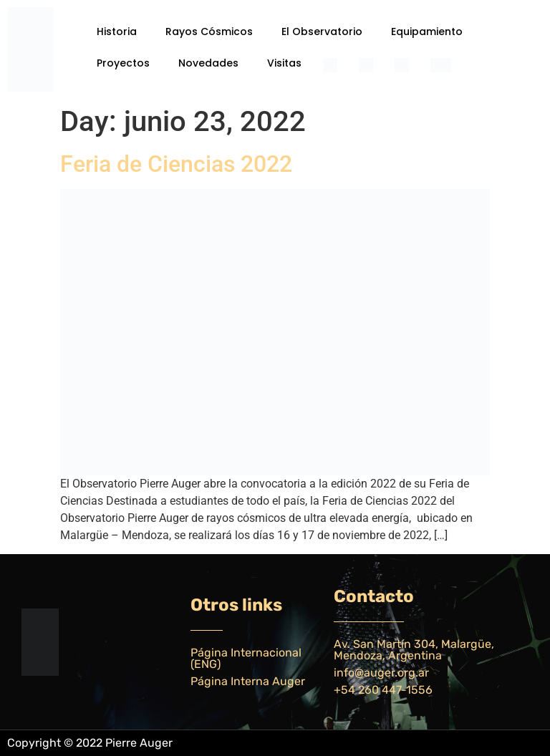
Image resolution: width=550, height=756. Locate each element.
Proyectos (123, 63)
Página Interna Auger (248, 681)
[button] (120, 31)
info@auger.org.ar (381, 673)
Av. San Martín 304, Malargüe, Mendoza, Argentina (414, 650)
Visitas (284, 63)
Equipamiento (427, 31)
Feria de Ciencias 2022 (176, 164)
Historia (117, 31)
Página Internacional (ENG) (246, 658)
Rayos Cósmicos (209, 31)
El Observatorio (322, 31)
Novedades (208, 63)
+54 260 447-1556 (383, 690)
